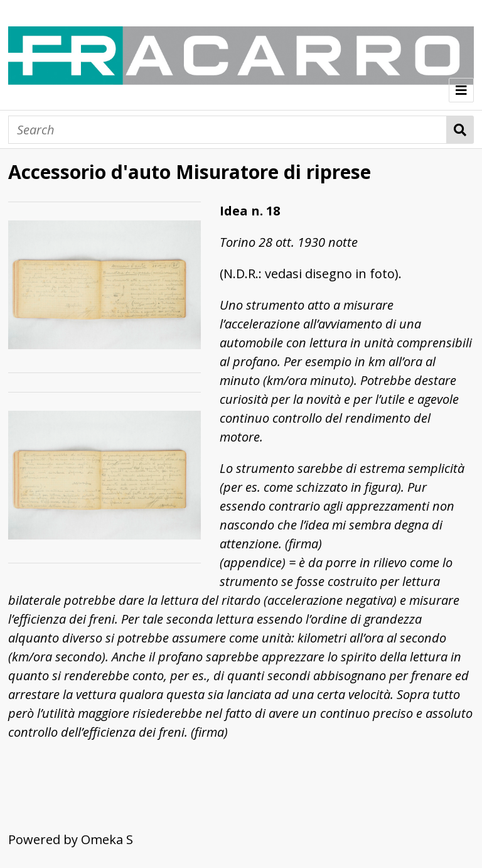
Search (460, 130)
